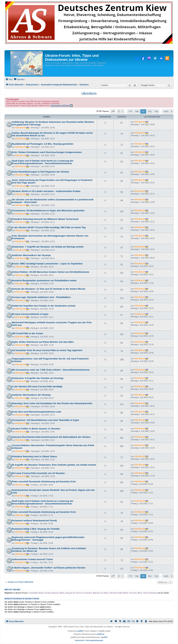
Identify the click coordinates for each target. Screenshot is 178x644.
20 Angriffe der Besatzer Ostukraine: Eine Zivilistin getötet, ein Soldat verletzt (54, 465)
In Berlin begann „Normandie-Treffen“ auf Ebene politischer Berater (48, 568)
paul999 (104, 637)
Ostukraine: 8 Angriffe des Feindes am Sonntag (37, 378)
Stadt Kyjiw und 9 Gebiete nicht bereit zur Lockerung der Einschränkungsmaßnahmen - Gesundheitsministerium (43, 162)
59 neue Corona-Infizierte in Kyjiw (30, 314)
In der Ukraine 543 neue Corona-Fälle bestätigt (37, 386)
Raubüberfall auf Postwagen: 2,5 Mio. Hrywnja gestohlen (43, 144)
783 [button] (156, 111)
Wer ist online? (13, 590)
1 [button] (123, 111)
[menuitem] (9, 79)
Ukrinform (89, 93)
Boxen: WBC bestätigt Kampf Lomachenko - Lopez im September (47, 264)
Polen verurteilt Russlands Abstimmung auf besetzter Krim (44, 482)
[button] (113, 111)
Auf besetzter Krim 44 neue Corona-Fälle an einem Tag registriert (47, 350)
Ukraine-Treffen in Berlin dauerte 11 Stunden (36, 429)
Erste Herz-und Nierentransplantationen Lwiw (36, 412)
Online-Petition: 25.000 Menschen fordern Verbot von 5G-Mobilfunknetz (50, 272)
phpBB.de (100, 634)
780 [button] (137, 111)
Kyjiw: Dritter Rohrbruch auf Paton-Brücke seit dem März (43, 342)
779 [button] (130, 111)
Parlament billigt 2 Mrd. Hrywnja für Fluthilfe (36, 529)
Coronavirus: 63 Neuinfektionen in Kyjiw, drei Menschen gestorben (48, 211)
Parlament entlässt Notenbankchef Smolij (34, 521)
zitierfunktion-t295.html (60, 105)
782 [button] (150, 111)
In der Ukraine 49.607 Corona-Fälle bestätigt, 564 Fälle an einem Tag (49, 227)
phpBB (80, 631)
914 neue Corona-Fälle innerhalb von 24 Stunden (38, 473)
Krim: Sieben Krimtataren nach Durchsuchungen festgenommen (47, 152)
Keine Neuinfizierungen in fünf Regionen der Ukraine (40, 172)
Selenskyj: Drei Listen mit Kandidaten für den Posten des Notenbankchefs (52, 403)
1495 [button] (166, 111)
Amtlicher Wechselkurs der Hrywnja (31, 255)
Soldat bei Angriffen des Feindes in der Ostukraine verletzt (44, 306)
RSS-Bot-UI (20, 128)
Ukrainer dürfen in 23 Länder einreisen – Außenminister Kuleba (46, 191)
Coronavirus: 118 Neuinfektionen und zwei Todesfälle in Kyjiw (45, 420)
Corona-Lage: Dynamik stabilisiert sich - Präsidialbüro (41, 297)
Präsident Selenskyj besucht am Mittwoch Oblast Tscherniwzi (45, 219)
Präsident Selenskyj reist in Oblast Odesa (34, 456)
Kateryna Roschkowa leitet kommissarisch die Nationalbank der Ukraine (51, 437)
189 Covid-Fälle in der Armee (27, 333)
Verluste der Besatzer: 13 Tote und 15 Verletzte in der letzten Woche (48, 289)
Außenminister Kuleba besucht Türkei (32, 559)
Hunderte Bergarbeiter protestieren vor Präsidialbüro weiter (44, 280)
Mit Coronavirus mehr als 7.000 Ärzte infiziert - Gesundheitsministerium (51, 370)
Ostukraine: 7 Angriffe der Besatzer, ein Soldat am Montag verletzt (48, 247)
